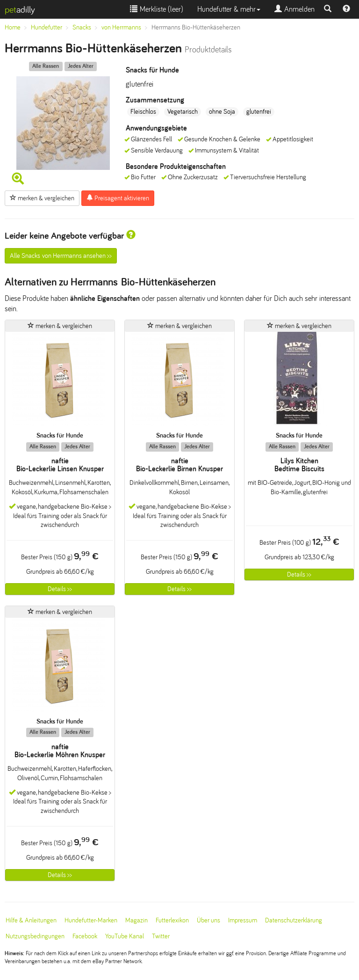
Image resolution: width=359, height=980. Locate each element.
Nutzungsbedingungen (35, 936)
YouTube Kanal (125, 936)
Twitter (161, 936)
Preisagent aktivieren (118, 198)
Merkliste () (157, 9)
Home (13, 27)
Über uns (208, 920)
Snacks (82, 27)
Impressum (243, 920)
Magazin (136, 920)
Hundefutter (47, 27)
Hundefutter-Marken (91, 920)
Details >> (60, 589)
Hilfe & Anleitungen (31, 920)
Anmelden (294, 9)
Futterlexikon (172, 920)
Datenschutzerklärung (294, 920)
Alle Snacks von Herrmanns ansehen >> (61, 256)
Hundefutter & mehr (229, 9)
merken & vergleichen (42, 198)
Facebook (85, 936)
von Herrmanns (121, 27)
